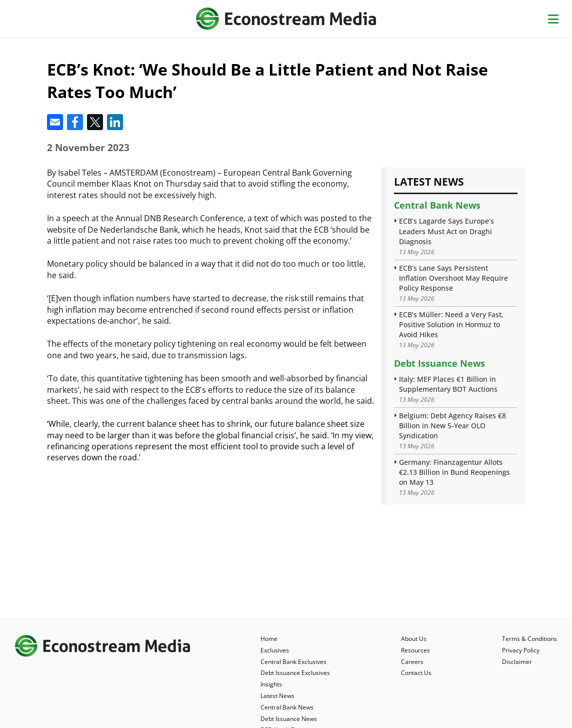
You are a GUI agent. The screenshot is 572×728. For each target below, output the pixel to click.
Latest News (277, 696)
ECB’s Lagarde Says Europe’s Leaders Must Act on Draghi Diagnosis (446, 231)
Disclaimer (517, 662)
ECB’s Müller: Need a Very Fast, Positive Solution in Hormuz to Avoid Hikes (451, 324)
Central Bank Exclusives (293, 662)
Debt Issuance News (439, 363)
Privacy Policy (521, 650)
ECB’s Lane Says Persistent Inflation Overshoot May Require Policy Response (453, 278)
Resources (415, 650)
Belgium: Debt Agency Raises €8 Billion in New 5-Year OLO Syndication (452, 426)
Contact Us (416, 673)
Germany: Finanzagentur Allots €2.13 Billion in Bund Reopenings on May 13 (454, 472)
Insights (271, 684)
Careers (412, 662)
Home (269, 639)
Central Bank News (437, 205)
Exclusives (275, 650)
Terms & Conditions (529, 639)
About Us (414, 639)
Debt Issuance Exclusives (295, 673)
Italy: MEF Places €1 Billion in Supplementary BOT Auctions (448, 384)
